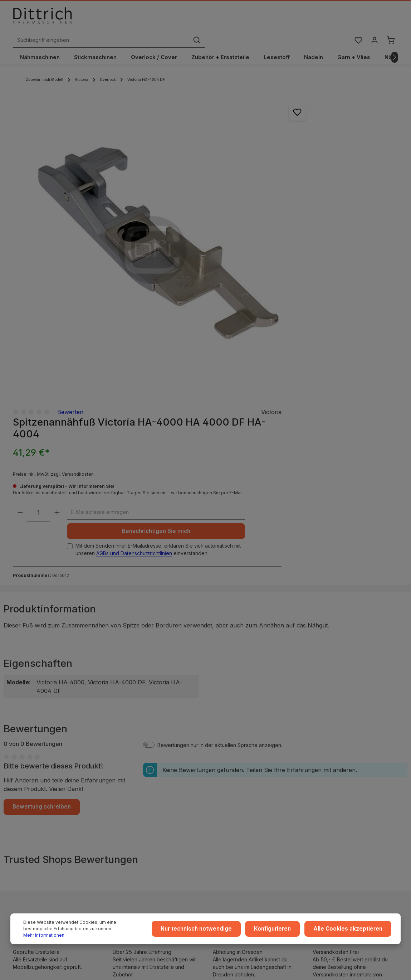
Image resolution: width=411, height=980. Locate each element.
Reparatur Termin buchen (53, 846)
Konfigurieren (282, 931)
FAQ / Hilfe (334, 815)
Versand (228, 769)
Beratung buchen (44, 839)
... (220, 758)
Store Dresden (236, 804)
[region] (122, 191)
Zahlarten (230, 781)
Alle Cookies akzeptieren (351, 931)
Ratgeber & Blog (341, 758)
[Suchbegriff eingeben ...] (197, 19)
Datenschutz (130, 781)
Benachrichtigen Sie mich (296, 234)
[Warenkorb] (390, 19)
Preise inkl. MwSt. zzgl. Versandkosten (287, 148)
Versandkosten (370, 966)
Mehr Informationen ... (106, 934)
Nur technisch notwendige (209, 931)
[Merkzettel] (357, 19)
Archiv (226, 815)
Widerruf (126, 792)
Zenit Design (236, 970)
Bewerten (303, 86)
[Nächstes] (395, 44)
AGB (121, 769)
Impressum (128, 758)
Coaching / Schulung (346, 769)
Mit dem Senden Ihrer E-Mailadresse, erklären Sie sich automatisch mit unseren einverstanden (298, 259)
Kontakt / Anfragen (343, 804)
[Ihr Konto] (374, 19)
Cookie (124, 804)
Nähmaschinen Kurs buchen (56, 833)
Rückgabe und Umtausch (248, 792)
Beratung (332, 781)
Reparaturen (336, 792)
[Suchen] (293, 19)
